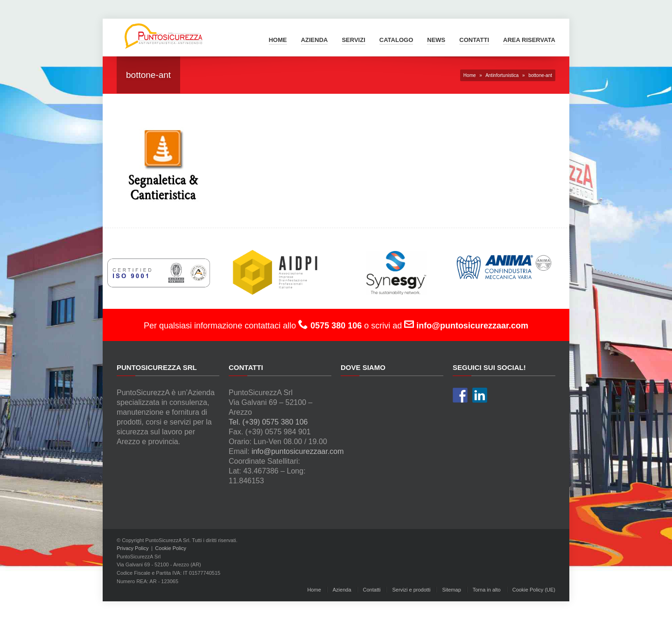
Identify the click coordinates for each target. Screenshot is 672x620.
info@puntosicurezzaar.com (298, 451)
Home (278, 40)
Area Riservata (529, 40)
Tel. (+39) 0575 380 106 (268, 422)
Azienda (315, 40)
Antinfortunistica (502, 75)
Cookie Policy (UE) (534, 590)
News (436, 40)
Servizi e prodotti (411, 590)
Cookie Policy (171, 548)
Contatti (474, 40)
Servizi (353, 40)
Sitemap (451, 590)
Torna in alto (487, 590)
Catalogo (396, 40)
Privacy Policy (133, 548)
